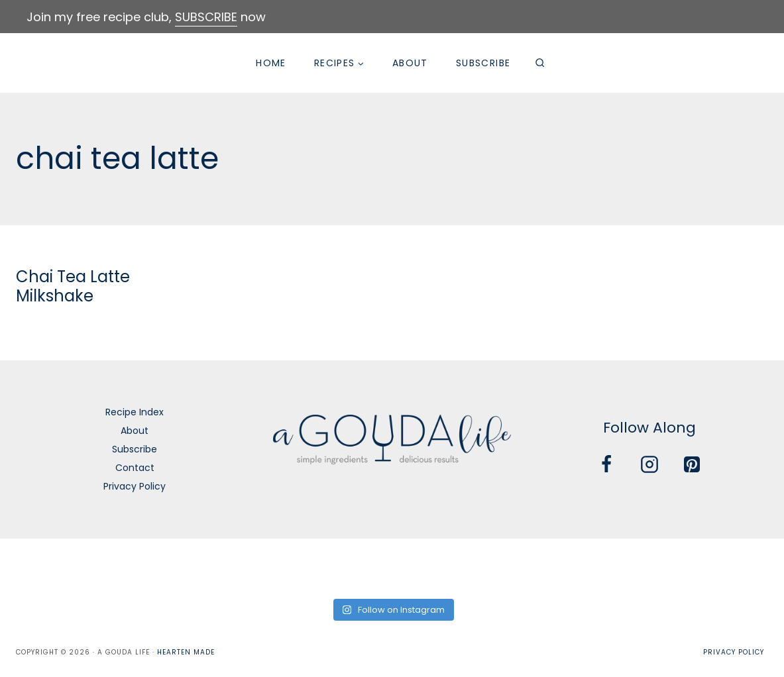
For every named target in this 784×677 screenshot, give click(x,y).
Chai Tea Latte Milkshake (73, 286)
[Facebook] (606, 464)
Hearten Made (186, 652)
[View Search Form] (539, 63)
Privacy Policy (135, 486)
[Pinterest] (692, 464)
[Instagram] (649, 464)
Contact (135, 468)
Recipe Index (135, 412)
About (410, 63)
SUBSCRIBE (206, 17)
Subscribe (483, 63)
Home (271, 63)
